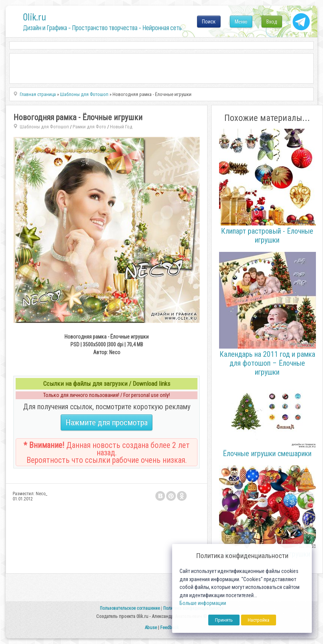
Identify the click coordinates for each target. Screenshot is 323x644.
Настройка (259, 620)
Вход (272, 22)
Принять (224, 620)
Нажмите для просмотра (107, 422)
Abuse (151, 627)
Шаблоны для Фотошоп (44, 127)
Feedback (170, 627)
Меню (241, 22)
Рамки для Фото (89, 127)
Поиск (209, 22)
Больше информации (203, 603)
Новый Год (121, 127)
